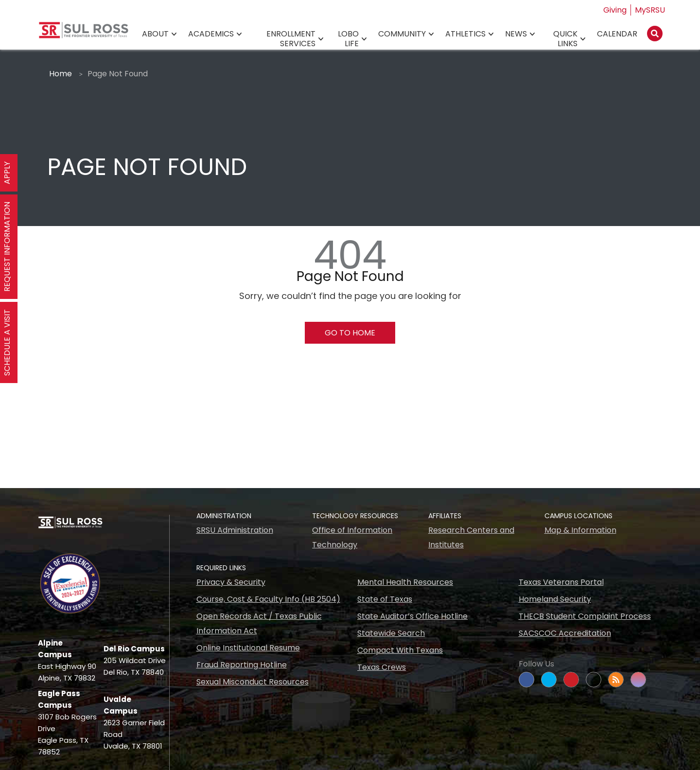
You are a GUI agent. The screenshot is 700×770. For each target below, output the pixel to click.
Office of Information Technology (352, 537)
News (516, 34)
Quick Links (565, 39)
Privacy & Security (231, 582)
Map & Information (580, 530)
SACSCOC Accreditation (565, 633)
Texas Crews (382, 667)
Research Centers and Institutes (471, 537)
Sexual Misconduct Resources (253, 682)
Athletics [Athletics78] (465, 34)
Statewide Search (391, 633)
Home (61, 74)
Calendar (617, 34)
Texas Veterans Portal (561, 582)
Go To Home (350, 333)
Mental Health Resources (405, 582)
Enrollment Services (291, 39)
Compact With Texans (400, 650)
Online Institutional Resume (248, 648)
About (155, 34)
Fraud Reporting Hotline (242, 665)
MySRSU (650, 10)
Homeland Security (555, 599)
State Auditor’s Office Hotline (412, 616)
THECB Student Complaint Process (585, 616)
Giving (615, 10)
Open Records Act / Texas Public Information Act (259, 623)
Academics (211, 34)
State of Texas (385, 599)
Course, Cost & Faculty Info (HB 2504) (268, 599)
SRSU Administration (235, 530)
